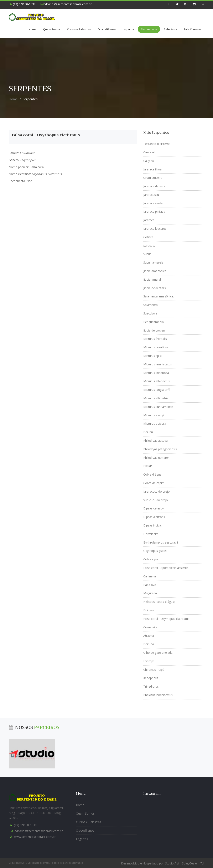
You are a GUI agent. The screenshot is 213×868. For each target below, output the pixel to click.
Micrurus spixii (153, 356)
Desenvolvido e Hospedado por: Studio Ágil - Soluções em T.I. (163, 863)
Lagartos (128, 29)
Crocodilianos (107, 29)
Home (32, 29)
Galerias (170, 29)
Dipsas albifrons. (154, 517)
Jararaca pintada (154, 211)
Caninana (150, 576)
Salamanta (150, 305)
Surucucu (149, 246)
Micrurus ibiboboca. (156, 373)
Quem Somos (52, 29)
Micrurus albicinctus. (157, 381)
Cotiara (148, 237)
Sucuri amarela (153, 262)
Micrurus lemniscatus (158, 364)
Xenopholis (151, 678)
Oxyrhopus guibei (155, 551)
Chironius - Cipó (154, 670)
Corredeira (150, 627)
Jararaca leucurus (155, 229)
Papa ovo (150, 585)
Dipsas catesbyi (154, 508)
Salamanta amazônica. (159, 296)
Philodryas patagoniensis (160, 449)
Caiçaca (149, 161)
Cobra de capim (154, 483)
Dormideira (151, 534)
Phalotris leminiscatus (158, 695)
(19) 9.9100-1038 (23, 4)
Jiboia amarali (152, 279)
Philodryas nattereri (156, 458)
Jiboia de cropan (154, 330)
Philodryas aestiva (155, 441)
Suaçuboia (150, 313)
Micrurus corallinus (156, 347)
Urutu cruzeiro (153, 178)
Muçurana (150, 593)
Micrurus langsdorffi (157, 390)
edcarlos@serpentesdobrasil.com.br (66, 4)
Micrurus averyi (154, 415)
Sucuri (147, 254)
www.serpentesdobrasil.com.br (35, 837)
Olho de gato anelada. (158, 653)
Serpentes (149, 29)
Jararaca (149, 220)
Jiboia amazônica (155, 271)
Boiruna (149, 644)
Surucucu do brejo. (156, 500)
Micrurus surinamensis (158, 407)
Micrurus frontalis (155, 339)
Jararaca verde (153, 203)
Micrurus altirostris (156, 398)
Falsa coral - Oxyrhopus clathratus (46, 135)
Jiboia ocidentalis (155, 288)
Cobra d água (152, 474)
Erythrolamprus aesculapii (161, 542)
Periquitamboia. (154, 322)
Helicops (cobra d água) (159, 602)
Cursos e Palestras (79, 29)
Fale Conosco (192, 29)
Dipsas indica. (152, 525)
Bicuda (148, 466)
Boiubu (148, 432)
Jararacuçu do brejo (157, 491)
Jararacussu (151, 195)
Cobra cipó (151, 559)
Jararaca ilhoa (152, 169)
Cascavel (149, 152)
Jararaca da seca (154, 186)
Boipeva (149, 610)
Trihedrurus (151, 686)
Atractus (149, 636)
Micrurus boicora (155, 424)
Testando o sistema (157, 144)
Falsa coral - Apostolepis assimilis (166, 568)
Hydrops (149, 661)
